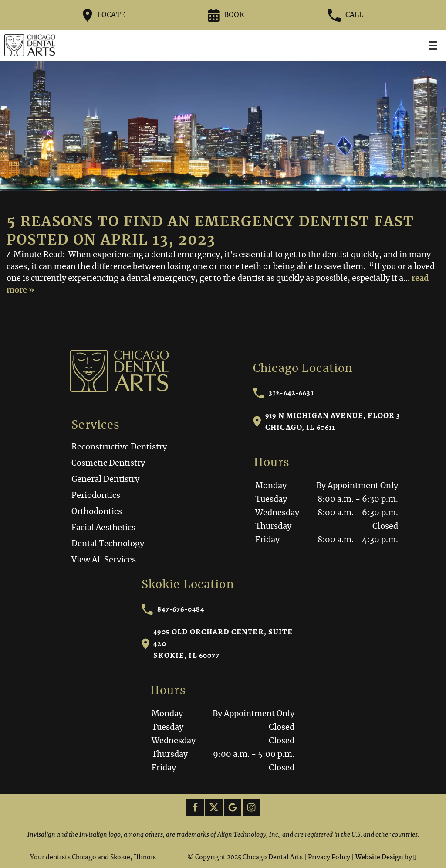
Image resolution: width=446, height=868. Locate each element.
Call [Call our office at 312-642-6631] (345, 15)
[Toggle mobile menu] (433, 46)
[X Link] (214, 807)
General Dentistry (105, 480)
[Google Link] (233, 807)
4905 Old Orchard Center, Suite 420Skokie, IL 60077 (217, 643)
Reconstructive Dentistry (119, 447)
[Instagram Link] (251, 807)
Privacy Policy (329, 858)
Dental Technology (108, 544)
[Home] (30, 45)
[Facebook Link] (195, 807)
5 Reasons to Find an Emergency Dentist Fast (210, 222)
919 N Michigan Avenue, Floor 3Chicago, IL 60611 (327, 421)
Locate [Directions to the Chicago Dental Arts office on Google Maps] (104, 15)
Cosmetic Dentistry (108, 463)
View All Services (104, 560)
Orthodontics (97, 512)
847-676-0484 (173, 609)
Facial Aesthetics (103, 528)
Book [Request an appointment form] (226, 15)
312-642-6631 (284, 393)
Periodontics (96, 496)
